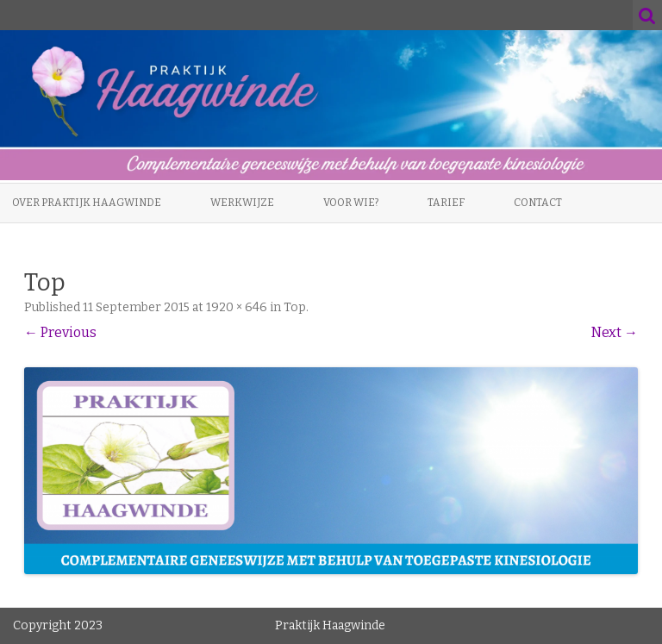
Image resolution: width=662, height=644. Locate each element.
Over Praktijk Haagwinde (87, 203)
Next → (615, 332)
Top (295, 307)
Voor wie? (351, 203)
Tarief (446, 203)
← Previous (60, 332)
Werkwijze (242, 203)
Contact (538, 203)
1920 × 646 (237, 307)
